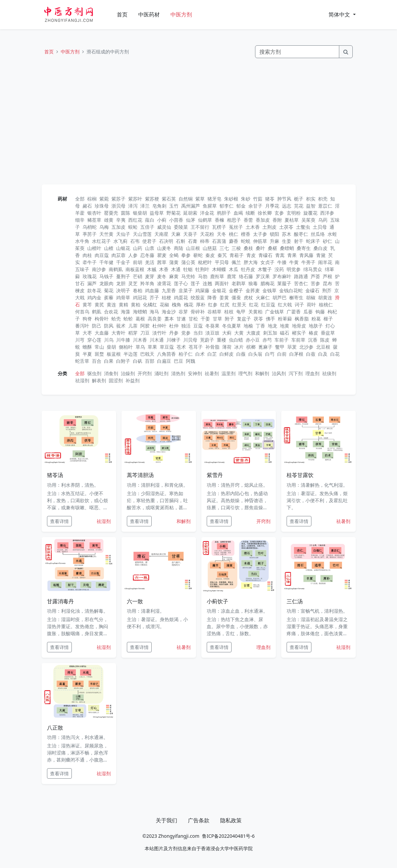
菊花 (109, 290)
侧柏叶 (126, 347)
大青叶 (118, 333)
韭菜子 (186, 290)
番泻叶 (82, 326)
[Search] (297, 52)
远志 (287, 206)
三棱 (236, 248)
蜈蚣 (133, 227)
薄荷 (227, 347)
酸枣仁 (301, 234)
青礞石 (265, 255)
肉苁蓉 (118, 255)
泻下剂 (296, 373)
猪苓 (270, 199)
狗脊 (87, 319)
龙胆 (121, 283)
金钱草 (269, 290)
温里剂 (229, 373)
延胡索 (190, 213)
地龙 (272, 326)
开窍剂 (145, 373)
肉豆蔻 (102, 255)
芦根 (328, 276)
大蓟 (227, 333)
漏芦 (92, 283)
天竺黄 (106, 234)
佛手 (270, 319)
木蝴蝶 (219, 269)
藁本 (169, 319)
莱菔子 (284, 283)
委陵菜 (181, 227)
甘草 (217, 319)
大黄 (239, 333)
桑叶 (260, 248)
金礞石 (312, 290)
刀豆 (145, 333)
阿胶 (145, 326)
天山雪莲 (142, 234)
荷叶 (311, 305)
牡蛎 (188, 269)
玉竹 (174, 206)
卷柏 (138, 290)
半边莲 (131, 354)
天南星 (161, 234)
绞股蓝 (198, 297)
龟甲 (241, 312)
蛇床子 (313, 241)
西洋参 (327, 213)
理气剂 (245, 373)
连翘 (207, 283)
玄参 (279, 213)
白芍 (270, 354)
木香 (164, 269)
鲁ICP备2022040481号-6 (228, 836)
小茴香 (176, 220)
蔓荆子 (123, 276)
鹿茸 (232, 276)
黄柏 (136, 305)
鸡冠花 (140, 297)
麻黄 (174, 276)
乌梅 (104, 227)
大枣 (87, 333)
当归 (198, 333)
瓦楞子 (219, 227)
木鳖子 (265, 269)
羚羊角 (147, 283)
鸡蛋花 (181, 297)
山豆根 (193, 248)
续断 (250, 213)
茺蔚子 (207, 340)
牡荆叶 (202, 269)
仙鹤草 (205, 220)
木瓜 (234, 269)
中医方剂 (181, 14)
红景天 (239, 305)
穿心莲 (94, 340)
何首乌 (82, 312)
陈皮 (325, 340)
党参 (186, 333)
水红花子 (101, 241)
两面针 (222, 283)
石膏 (193, 241)
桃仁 (234, 234)
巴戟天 (147, 354)
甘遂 (181, 319)
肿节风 (284, 199)
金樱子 (236, 290)
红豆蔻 (268, 305)
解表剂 (99, 380)
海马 (154, 312)
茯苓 (258, 319)
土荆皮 (269, 227)
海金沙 (169, 312)
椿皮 (313, 333)
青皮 (251, 255)
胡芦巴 (280, 297)
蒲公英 (188, 262)
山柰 (150, 248)
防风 (109, 326)
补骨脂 (212, 347)
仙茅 (191, 220)
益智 (311, 206)
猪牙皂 (214, 199)
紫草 (200, 199)
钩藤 (320, 312)
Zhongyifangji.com (179, 836)
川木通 (157, 340)
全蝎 (174, 255)
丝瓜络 (318, 234)
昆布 (328, 283)
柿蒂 (205, 241)
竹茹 (258, 199)
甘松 (193, 319)
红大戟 (285, 305)
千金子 (123, 262)
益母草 (157, 213)
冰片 (239, 347)
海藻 (126, 312)
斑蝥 (99, 354)
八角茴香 (166, 354)
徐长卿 (265, 213)
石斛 (181, 241)
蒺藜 (109, 297)
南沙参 (99, 269)
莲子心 (181, 283)
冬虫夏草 (232, 326)
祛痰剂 (329, 373)
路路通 (301, 276)
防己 (97, 326)
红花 (254, 305)
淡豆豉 (212, 333)
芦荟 (315, 276)
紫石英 (169, 199)
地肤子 (316, 326)
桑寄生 (304, 248)
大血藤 (102, 333)
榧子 (328, 319)
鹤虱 (97, 312)
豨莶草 (94, 220)
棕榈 (92, 199)
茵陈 (126, 213)
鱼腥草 (210, 206)
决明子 (123, 290)
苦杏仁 (301, 283)
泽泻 (133, 206)
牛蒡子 (308, 262)
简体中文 (340, 14)
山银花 (123, 248)
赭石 (87, 206)
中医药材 (149, 14)
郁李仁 (227, 206)
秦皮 (210, 255)
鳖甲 (280, 347)
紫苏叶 (135, 199)
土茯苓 (286, 227)
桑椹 (272, 248)
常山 (99, 347)
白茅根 (296, 354)
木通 (176, 269)
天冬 (221, 234)
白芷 (212, 354)
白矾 (138, 361)
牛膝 (282, 262)
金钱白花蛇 (291, 290)
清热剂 (178, 373)
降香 (212, 297)
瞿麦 (162, 255)
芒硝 (138, 276)
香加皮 (263, 220)
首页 (122, 14)
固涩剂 (116, 380)
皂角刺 (159, 206)
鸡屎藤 (202, 290)
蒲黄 (174, 262)
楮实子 (299, 333)
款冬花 (94, 290)
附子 (230, 319)
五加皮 (118, 227)
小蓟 (162, 220)
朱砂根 (231, 199)
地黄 (285, 326)
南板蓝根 (135, 269)
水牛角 (82, 241)
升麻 (275, 241)
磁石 (285, 333)
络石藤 (246, 276)
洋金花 (207, 213)
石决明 (166, 241)
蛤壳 (116, 319)
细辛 (80, 220)
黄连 (111, 305)
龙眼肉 (106, 283)
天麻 (176, 234)
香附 (277, 220)
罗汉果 (263, 276)
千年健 (106, 262)
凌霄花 (164, 283)
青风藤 (306, 255)
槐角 (177, 305)
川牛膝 (123, 340)
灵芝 (133, 283)
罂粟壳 (111, 213)
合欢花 (111, 312)
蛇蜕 (246, 241)
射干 (299, 241)
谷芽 (183, 312)
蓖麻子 (265, 347)
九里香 (169, 290)
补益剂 (133, 380)
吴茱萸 (308, 220)
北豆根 (323, 347)
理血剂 (312, 373)
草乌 (140, 347)
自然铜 (186, 199)
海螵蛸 (140, 312)
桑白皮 (320, 248)
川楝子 (173, 340)
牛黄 (294, 262)
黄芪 (99, 305)
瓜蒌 (308, 312)
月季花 (272, 206)
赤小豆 (253, 340)
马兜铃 (188, 276)
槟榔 (251, 347)
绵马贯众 (313, 269)
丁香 (260, 326)
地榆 (248, 326)
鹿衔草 (217, 276)
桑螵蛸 (287, 248)
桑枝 (248, 248)
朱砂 (246, 199)
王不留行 (200, 227)
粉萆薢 (285, 319)
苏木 (287, 234)
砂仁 (328, 241)
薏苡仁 (325, 206)
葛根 (140, 319)
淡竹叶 (159, 333)
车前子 (282, 340)
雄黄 (109, 220)
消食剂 (111, 373)
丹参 (174, 333)
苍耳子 (196, 347)
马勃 (203, 276)
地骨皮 (299, 326)
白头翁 (255, 354)
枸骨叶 (102, 319)
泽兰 (145, 206)
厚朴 (201, 305)
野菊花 (173, 213)
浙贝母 (118, 206)
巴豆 (179, 361)
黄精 (123, 305)
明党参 (294, 269)
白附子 (123, 361)
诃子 (299, 305)
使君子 (149, 241)
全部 (80, 199)
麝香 (234, 241)
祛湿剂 (82, 380)
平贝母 (222, 262)
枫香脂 (302, 319)
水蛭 (332, 234)
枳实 (311, 199)
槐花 (189, 305)
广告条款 (199, 820)
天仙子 (123, 234)
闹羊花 (325, 262)
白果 (109, 361)
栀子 (299, 199)
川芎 (80, 340)
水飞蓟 (120, 241)
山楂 (109, 248)
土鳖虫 (303, 227)
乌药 (323, 220)
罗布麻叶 (282, 276)
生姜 (287, 241)
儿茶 (133, 326)
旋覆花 (310, 213)
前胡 (138, 262)
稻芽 (133, 333)
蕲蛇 (198, 255)
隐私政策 (231, 820)
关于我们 (166, 820)
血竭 (238, 213)
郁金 (241, 206)
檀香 (246, 234)
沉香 (313, 340)
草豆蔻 (167, 347)
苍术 (181, 347)
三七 (224, 248)
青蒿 (280, 255)
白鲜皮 (227, 354)
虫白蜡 (236, 340)
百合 (97, 361)
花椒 (164, 305)
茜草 (162, 262)
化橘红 (150, 305)
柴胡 (111, 347)
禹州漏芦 (191, 206)
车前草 (298, 340)
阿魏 (191, 361)
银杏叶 (94, 213)
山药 (138, 248)
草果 (152, 347)
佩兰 (236, 262)
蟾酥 (87, 347)
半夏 (87, 354)
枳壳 (323, 199)
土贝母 (320, 227)
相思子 (234, 220)
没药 (279, 269)
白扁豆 (164, 361)
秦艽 (222, 255)
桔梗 (166, 297)
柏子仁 (186, 354)
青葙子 (237, 255)
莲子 (195, 283)
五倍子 (147, 227)
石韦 (135, 241)
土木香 (253, 227)
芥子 (154, 297)
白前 (282, 354)
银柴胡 (140, 213)
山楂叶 (94, 248)
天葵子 (190, 234)
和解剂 (262, 373)
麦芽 (150, 276)
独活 (186, 326)
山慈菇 (210, 248)
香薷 (248, 220)
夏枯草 (292, 220)
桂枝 (229, 312)
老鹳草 (239, 283)
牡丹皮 (248, 269)
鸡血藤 (152, 290)
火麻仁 (263, 297)
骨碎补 (198, 312)
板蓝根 (114, 354)
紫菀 (104, 199)
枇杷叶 (205, 262)
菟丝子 (236, 227)
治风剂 (279, 373)
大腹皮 (253, 333)
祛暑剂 (212, 373)
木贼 (152, 269)
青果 (292, 255)
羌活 (150, 262)
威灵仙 (164, 227)
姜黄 (224, 297)
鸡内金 (94, 297)
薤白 (150, 220)
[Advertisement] (199, 121)
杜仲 (174, 326)
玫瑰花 (90, 276)
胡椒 (311, 297)
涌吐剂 (161, 373)
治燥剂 (128, 373)
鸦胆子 (224, 213)
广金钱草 (275, 312)
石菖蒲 (219, 241)
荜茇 (292, 347)
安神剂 (195, 373)
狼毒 (253, 283)
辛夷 (121, 220)
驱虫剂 (94, 373)
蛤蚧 (128, 319)
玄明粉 (294, 213)
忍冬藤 (147, 255)
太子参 (260, 234)
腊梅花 (267, 283)
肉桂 (87, 255)
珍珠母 (102, 206)
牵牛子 (90, 262)
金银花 (219, 290)
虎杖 (248, 297)
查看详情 (59, 521)
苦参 (315, 283)
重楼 (221, 340)
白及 (323, 354)
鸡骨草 (123, 297)
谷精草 (214, 312)
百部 (150, 361)
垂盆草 (328, 333)
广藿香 (294, 312)
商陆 (179, 248)
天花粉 (207, 234)
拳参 (186, 255)
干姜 (205, 319)
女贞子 (267, 262)
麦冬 (162, 276)
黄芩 (87, 305)
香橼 (219, 220)
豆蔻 (198, 326)
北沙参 (306, 347)
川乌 (109, 340)
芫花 (299, 206)
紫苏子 (118, 199)
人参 (133, 255)
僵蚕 (236, 297)
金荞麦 (253, 290)
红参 (213, 305)
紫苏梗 (152, 199)
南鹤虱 (116, 269)
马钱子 (106, 276)
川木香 (140, 340)
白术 (200, 354)
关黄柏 (255, 312)
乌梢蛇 (90, 227)
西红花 (135, 220)
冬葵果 (212, 326)
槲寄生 (296, 297)
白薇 (241, 354)
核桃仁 (326, 305)
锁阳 (275, 234)
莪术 (121, 326)
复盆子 (244, 319)
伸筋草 (260, 241)
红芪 (225, 305)
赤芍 (267, 340)
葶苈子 (90, 234)
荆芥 (327, 290)
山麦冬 (164, 248)
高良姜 (155, 319)
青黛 (321, 255)
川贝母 (190, 340)
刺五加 (270, 333)
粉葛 (316, 319)
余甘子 (255, 206)
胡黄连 (325, 297)
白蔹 (311, 354)
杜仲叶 (159, 326)
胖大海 (251, 262)
